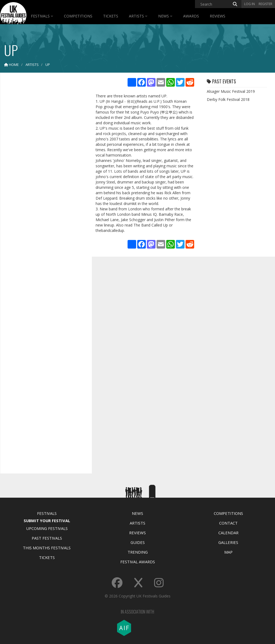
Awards (191, 16)
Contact (228, 523)
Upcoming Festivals (47, 528)
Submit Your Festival (47, 521)
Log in (249, 4)
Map (228, 552)
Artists (138, 16)
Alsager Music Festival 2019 (231, 91)
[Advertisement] (45, 161)
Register (265, 4)
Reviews (218, 16)
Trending (138, 552)
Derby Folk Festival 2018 (228, 99)
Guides (138, 542)
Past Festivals (47, 538)
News (165, 16)
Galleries (228, 542)
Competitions (78, 16)
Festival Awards (138, 562)
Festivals (42, 16)
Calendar (228, 533)
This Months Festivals (47, 548)
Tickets (111, 16)
